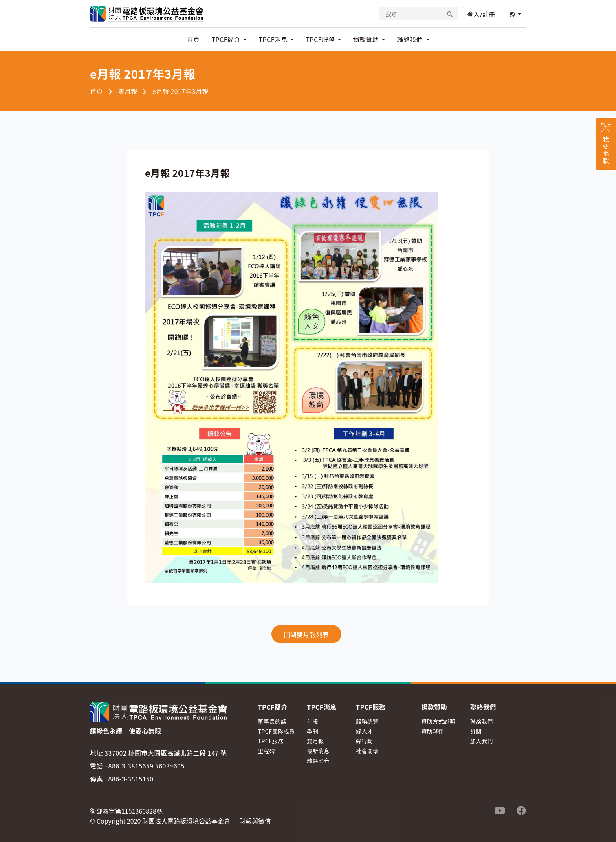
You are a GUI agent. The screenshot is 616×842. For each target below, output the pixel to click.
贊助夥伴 (433, 731)
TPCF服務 (271, 741)
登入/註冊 (481, 14)
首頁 (193, 39)
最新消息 (318, 751)
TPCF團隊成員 (277, 731)
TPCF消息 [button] (274, 39)
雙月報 (128, 91)
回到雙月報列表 (306, 634)
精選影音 (318, 761)
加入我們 (482, 741)
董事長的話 (272, 721)
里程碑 (267, 751)
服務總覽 (367, 721)
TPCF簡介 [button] (227, 39)
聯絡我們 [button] (411, 39)
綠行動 (365, 741)
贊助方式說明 (438, 721)
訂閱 (476, 731)
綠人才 (365, 731)
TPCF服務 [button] (321, 39)
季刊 (313, 731)
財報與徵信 (255, 821)
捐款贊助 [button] (367, 39)
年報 (313, 721)
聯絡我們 (482, 721)
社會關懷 (367, 751)
